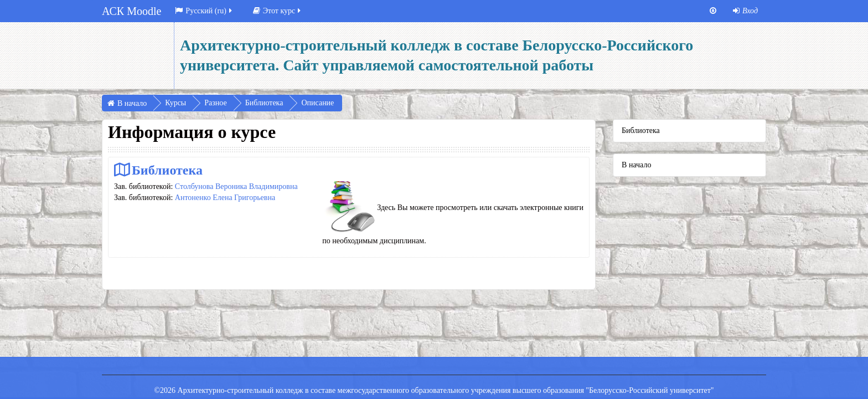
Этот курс (278, 11)
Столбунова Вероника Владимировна (236, 186)
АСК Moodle (131, 11)
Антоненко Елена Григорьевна (225, 198)
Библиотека (167, 170)
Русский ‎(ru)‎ (204, 11)
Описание (317, 103)
